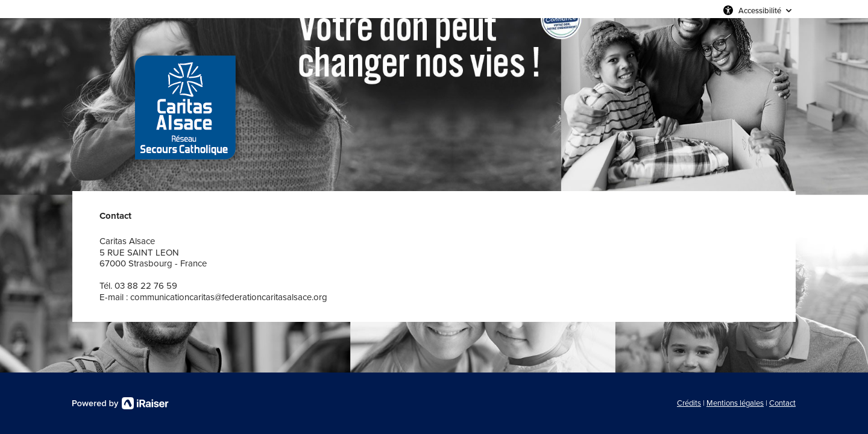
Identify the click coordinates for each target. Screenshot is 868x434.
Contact (782, 403)
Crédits (689, 403)
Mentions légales (735, 403)
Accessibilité (760, 10)
